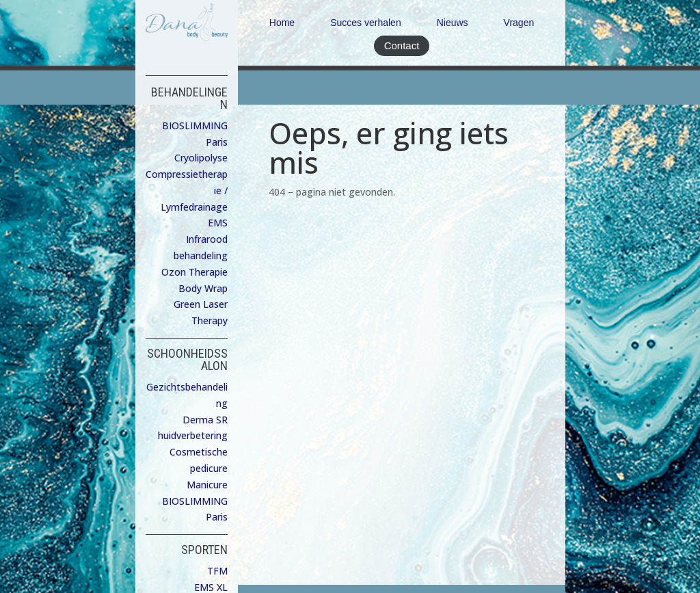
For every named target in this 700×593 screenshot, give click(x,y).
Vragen (519, 23)
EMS (218, 223)
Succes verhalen (366, 23)
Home (282, 23)
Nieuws (453, 23)
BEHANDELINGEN (189, 98)
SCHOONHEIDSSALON (187, 359)
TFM (217, 571)
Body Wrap (203, 288)
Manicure (207, 485)
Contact (402, 45)
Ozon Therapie (194, 272)
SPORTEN (204, 550)
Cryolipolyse (201, 158)
